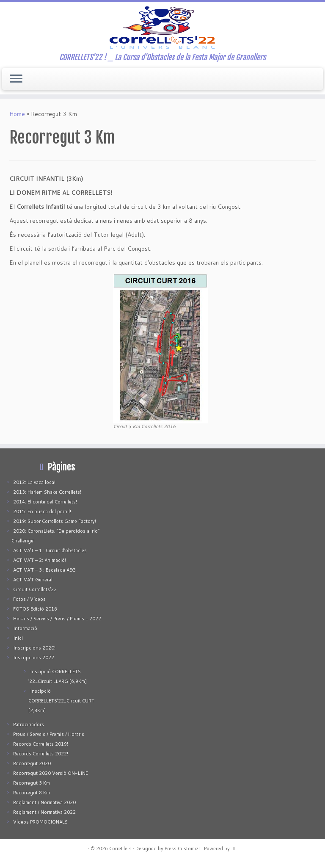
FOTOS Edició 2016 (35, 609)
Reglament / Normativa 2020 (44, 802)
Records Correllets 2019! (41, 744)
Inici (18, 638)
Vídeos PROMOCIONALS (40, 822)
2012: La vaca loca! (34, 482)
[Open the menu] (16, 79)
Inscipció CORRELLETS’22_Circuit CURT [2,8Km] (61, 701)
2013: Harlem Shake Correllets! (47, 492)
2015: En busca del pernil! (42, 511)
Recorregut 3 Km (32, 783)
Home (17, 114)
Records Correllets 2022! (41, 754)
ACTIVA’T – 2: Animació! (40, 560)
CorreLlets (120, 849)
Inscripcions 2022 (34, 658)
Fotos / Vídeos (29, 599)
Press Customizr (182, 849)
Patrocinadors (29, 724)
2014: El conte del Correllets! (45, 502)
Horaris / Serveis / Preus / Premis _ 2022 (57, 619)
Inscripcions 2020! (34, 648)
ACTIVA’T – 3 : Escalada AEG (44, 570)
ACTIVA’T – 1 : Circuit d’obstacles (50, 550)
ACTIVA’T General (33, 580)
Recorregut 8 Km (32, 793)
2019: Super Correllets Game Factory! (55, 521)
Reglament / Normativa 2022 (44, 812)
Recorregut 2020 (32, 763)
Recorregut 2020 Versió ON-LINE (51, 773)
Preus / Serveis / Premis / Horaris (49, 734)
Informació (25, 628)
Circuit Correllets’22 (35, 589)
